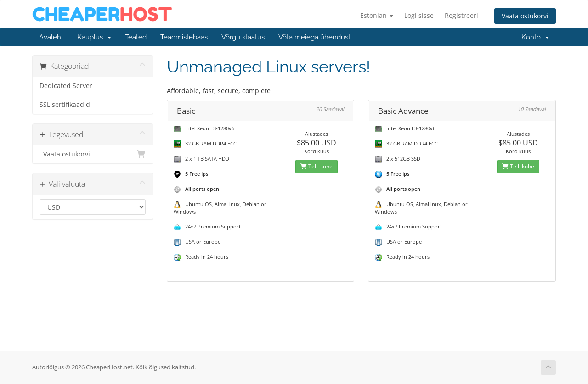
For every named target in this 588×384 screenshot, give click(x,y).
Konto (535, 37)
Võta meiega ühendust (314, 37)
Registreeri (461, 15)
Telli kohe (317, 166)
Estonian (377, 15)
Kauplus (94, 37)
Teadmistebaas (184, 37)
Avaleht (51, 37)
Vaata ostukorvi (525, 16)
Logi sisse (419, 15)
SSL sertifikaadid (65, 105)
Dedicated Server (66, 86)
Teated (136, 37)
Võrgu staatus (243, 37)
